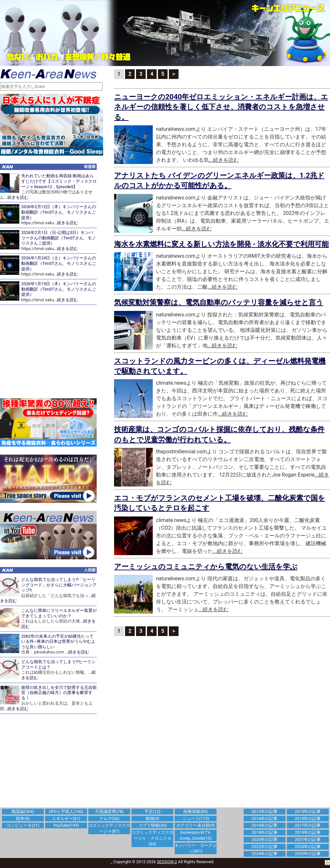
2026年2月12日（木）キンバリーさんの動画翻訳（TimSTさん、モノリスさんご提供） (59, 212)
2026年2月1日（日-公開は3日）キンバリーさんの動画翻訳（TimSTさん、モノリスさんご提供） (59, 238)
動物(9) (152, 819)
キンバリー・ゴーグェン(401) (196, 848)
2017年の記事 (308, 825)
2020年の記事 (265, 839)
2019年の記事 (308, 832)
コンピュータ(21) (23, 825)
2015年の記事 (308, 819)
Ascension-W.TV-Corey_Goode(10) (196, 835)
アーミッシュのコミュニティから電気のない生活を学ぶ (206, 566)
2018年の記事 (265, 832)
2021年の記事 (308, 839)
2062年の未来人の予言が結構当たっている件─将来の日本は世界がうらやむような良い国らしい (58, 641)
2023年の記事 (308, 847)
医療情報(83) (195, 811)
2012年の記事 (265, 811)
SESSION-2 (167, 862)
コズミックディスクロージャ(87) (109, 828)
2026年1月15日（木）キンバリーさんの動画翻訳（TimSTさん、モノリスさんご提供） (59, 289)
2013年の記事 (308, 811)
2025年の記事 (308, 854)
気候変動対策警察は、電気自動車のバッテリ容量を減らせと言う (219, 302)
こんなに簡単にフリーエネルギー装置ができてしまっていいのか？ (59, 613)
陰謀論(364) (23, 811)
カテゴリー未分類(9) (196, 825)
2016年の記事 (265, 825)
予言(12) (152, 811)
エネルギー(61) (66, 819)
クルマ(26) (109, 819)
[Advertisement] (52, 352)
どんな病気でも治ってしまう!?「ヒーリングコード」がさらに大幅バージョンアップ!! (59, 585)
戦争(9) (23, 819)
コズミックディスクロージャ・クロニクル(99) (152, 838)
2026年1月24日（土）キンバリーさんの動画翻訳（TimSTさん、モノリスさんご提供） (59, 263)
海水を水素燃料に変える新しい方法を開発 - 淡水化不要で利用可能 (221, 244)
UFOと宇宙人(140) (66, 811)
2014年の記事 (265, 819)
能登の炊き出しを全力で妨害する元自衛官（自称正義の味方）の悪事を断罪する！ (59, 693)
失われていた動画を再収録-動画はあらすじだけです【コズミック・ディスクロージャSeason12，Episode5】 (59, 181)
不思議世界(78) (109, 811)
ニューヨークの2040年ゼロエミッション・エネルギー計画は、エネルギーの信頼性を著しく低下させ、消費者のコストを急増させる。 (221, 107)
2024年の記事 (265, 854)
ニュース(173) (196, 819)
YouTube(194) (66, 825)
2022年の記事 (265, 847)
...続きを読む (16, 197)
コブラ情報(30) (152, 825)
